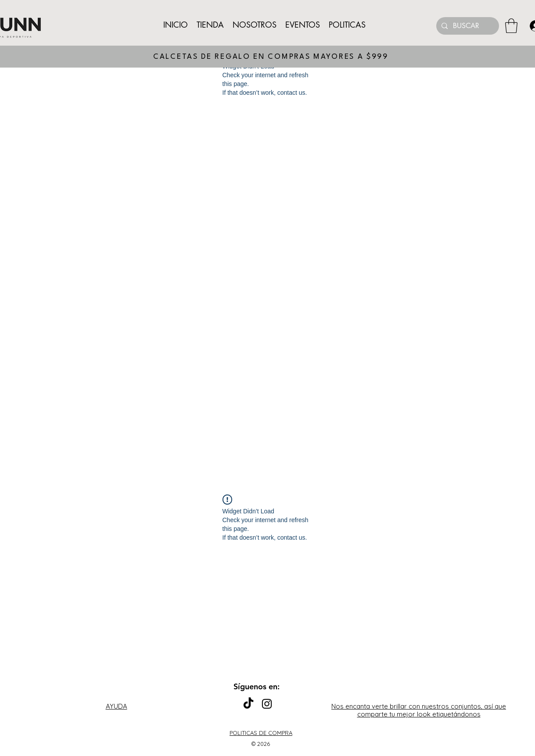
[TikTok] (248, 704)
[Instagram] (267, 704)
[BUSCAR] (467, 26)
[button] (511, 26)
